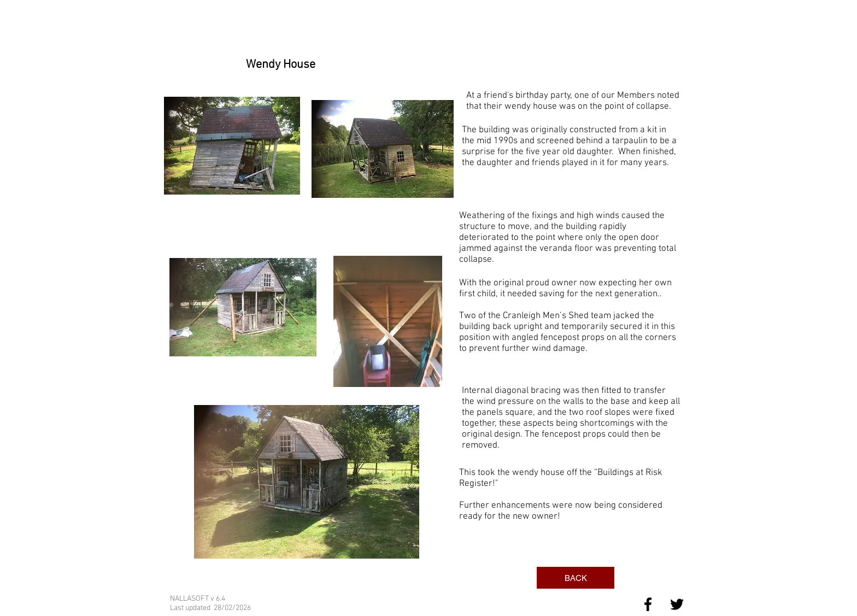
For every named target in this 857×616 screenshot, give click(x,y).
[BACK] (576, 578)
